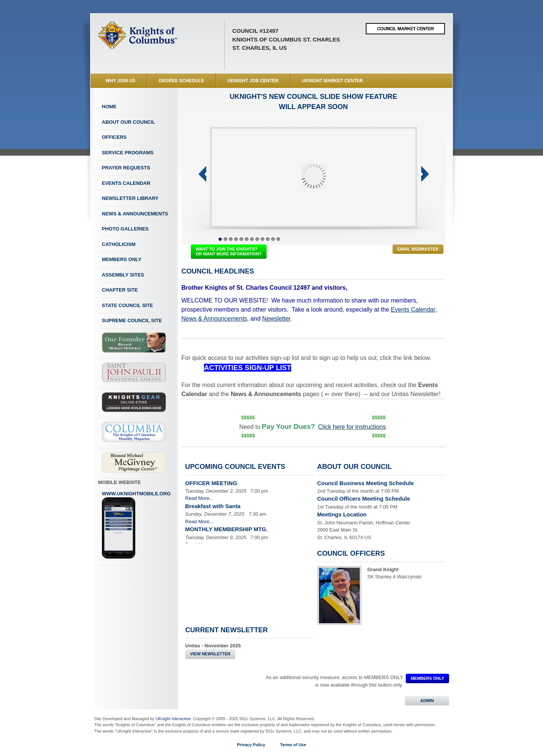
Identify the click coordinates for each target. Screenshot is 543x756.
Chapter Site (120, 290)
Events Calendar (126, 183)
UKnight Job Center (253, 81)
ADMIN (427, 701)
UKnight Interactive (173, 719)
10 (268, 239)
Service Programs (128, 153)
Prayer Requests (126, 168)
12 (278, 239)
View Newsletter (210, 654)
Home (109, 107)
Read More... (199, 498)
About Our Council (129, 122)
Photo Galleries (125, 229)
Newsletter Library (130, 198)
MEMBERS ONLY (427, 678)
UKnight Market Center (333, 81)
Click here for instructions (352, 427)
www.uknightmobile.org (136, 525)
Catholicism (119, 244)
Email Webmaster (418, 249)
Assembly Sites (123, 275)
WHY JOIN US (120, 81)
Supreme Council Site (132, 320)
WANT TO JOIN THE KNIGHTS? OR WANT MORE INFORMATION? (229, 251)
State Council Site (127, 305)
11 (273, 239)
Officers (114, 137)
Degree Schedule (181, 81)
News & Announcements (135, 214)
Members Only (122, 259)
